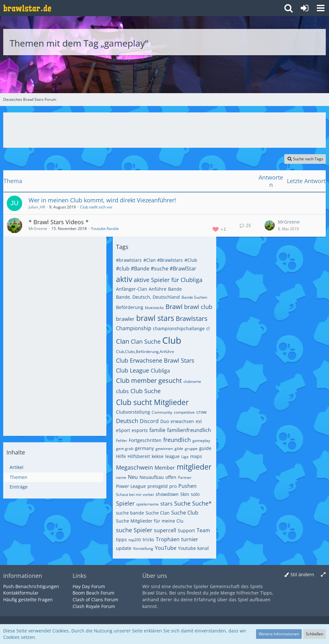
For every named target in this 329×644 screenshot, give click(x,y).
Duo (165, 421)
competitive (184, 412)
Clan (123, 341)
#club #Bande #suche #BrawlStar (156, 269)
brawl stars (155, 318)
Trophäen (168, 539)
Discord (149, 421)
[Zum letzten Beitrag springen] (270, 225)
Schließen (315, 634)
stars (166, 504)
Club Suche (146, 391)
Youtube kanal (193, 548)
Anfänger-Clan (132, 289)
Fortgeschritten (145, 440)
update (124, 548)
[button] (321, 8)
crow (201, 412)
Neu (133, 477)
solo (195, 494)
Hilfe (121, 456)
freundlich (177, 440)
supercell (165, 530)
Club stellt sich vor (96, 207)
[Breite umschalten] (323, 575)
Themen (18, 477)
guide (205, 448)
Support (186, 530)
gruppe (191, 449)
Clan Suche (146, 341)
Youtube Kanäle (105, 229)
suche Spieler (134, 530)
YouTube (166, 548)
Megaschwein (134, 467)
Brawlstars (192, 318)
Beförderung (130, 307)
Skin (185, 494)
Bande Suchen (194, 297)
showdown (167, 494)
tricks (148, 539)
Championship (134, 328)
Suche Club (185, 513)
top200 (135, 540)
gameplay (201, 441)
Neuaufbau (152, 477)
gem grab (125, 449)
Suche (182, 503)
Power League (131, 486)
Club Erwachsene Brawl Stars (155, 360)
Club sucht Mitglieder (152, 402)
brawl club (198, 307)
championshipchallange (179, 328)
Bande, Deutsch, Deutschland (148, 297)
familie (157, 430)
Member (165, 468)
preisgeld (158, 486)
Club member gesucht (149, 380)
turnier (190, 539)
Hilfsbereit (139, 456)
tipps (121, 539)
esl (199, 421)
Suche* (202, 503)
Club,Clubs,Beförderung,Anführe (145, 352)
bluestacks (154, 308)
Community (162, 412)
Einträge (19, 487)
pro (173, 486)
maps (196, 456)
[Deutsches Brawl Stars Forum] (27, 8)
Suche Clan (158, 513)
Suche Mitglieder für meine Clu (150, 521)
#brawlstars (129, 260)
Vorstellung (143, 548)
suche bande (130, 513)
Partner (185, 477)
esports (140, 430)
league (172, 456)
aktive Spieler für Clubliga (168, 280)
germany (144, 448)
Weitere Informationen (279, 634)
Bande (175, 289)
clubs (122, 391)
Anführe (158, 289)
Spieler (125, 503)
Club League (133, 370)
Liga (185, 457)
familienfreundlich (189, 430)
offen (171, 477)
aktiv (124, 279)
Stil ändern (302, 574)
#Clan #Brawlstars (163, 260)
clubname (192, 381)
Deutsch (127, 421)
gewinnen (164, 449)
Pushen (187, 486)
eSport (123, 430)
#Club (191, 260)
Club (172, 340)
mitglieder (194, 467)
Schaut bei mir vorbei (135, 494)
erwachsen (182, 421)
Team (203, 530)
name (121, 477)
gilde (179, 449)
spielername (147, 504)
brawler (125, 319)
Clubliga (160, 371)
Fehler (122, 441)
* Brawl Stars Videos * (59, 222)
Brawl (174, 307)
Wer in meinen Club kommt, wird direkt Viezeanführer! (102, 200)
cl (208, 328)
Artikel (17, 467)
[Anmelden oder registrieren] (305, 8)
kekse (158, 456)
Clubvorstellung (133, 412)
